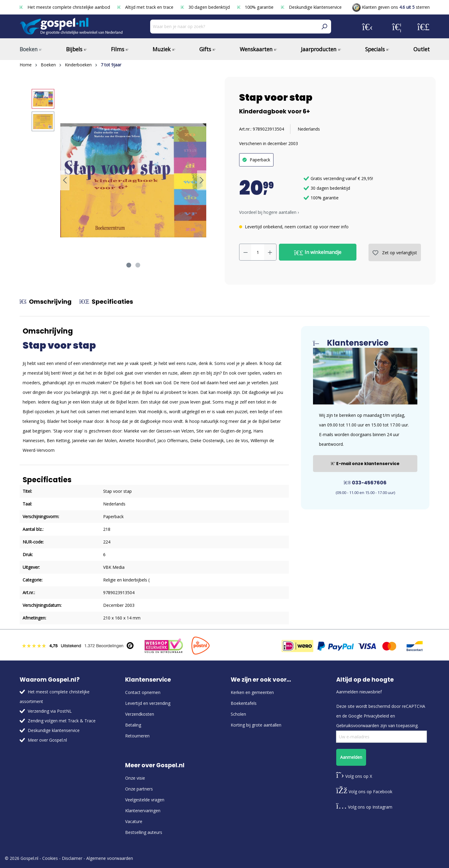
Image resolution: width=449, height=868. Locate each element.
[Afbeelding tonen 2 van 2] (138, 265)
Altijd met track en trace (146, 7)
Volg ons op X (354, 776)
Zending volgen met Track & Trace (62, 721)
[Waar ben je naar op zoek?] (234, 27)
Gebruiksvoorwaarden (358, 725)
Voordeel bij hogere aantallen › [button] (269, 212)
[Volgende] (202, 180)
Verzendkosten (140, 714)
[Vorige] (65, 180)
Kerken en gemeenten (252, 692)
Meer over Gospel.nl (47, 740)
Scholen (238, 714)
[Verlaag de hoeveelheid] (245, 252)
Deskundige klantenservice (311, 7)
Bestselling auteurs (144, 832)
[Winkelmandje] (424, 27)
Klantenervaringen (143, 811)
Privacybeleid (376, 716)
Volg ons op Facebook (364, 792)
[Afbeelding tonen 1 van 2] (129, 265)
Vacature (134, 821)
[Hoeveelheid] (258, 252)
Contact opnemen (143, 692)
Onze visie (135, 778)
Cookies (50, 858)
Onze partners (139, 789)
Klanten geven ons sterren (391, 7)
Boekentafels (244, 703)
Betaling (133, 725)
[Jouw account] (368, 27)
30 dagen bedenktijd (206, 7)
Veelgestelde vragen (145, 800)
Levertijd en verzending (148, 703)
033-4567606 (365, 483)
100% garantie (256, 7)
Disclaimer (72, 858)
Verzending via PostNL (50, 711)
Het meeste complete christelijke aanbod (65, 7)
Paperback (260, 160)
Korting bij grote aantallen (256, 725)
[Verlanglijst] (397, 27)
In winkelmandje (318, 252)
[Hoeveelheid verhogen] (270, 252)
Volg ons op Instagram (364, 807)
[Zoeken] (324, 27)
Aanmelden (351, 757)
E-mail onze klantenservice (365, 464)
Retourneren (137, 736)
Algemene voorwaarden (110, 858)
